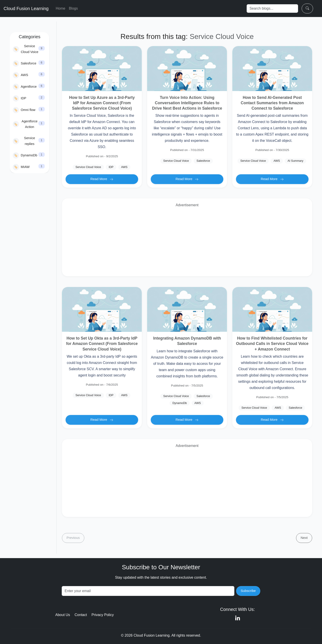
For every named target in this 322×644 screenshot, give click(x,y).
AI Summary (295, 161)
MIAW (21, 167)
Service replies (24, 141)
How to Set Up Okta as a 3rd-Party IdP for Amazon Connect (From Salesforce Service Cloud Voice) (102, 344)
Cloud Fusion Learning (26, 9)
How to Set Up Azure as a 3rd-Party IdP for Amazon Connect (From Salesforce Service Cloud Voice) (102, 103)
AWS (20, 75)
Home (60, 8)
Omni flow (24, 110)
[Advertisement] (187, 241)
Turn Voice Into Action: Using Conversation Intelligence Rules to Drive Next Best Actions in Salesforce (187, 103)
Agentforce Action (25, 124)
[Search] (272, 9)
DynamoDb (25, 155)
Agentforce (25, 87)
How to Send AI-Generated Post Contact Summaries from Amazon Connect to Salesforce (272, 103)
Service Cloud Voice (26, 49)
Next (304, 538)
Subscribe (248, 591)
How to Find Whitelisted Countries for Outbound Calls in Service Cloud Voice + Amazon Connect (272, 344)
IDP (20, 98)
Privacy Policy (103, 615)
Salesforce (25, 64)
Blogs (73, 8)
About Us (63, 615)
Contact (81, 615)
